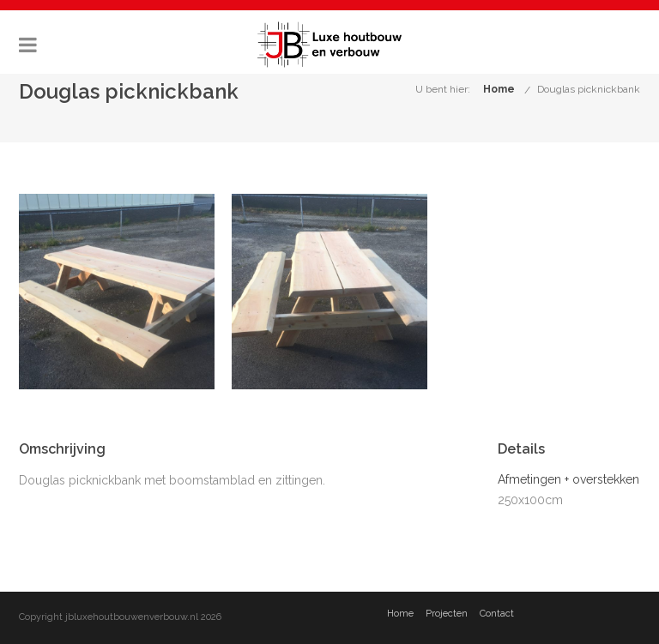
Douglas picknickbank (589, 89)
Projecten (447, 614)
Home (499, 89)
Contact (497, 614)
